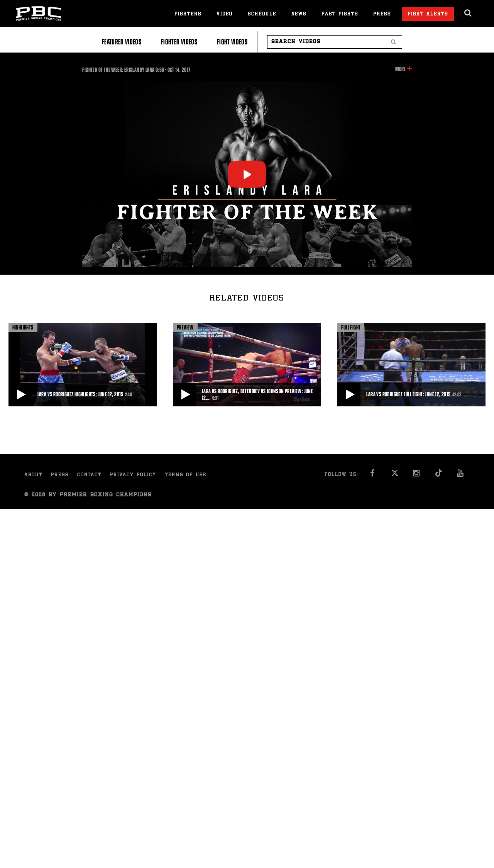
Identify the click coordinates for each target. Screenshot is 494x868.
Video (225, 14)
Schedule (262, 14)
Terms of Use (186, 475)
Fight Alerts (428, 14)
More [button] (400, 69)
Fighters (188, 14)
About (33, 475)
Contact (89, 475)
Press (382, 14)
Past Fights (340, 14)
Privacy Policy (133, 475)
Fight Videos (232, 42)
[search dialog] (468, 13)
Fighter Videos (179, 42)
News (299, 14)
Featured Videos (122, 42)
